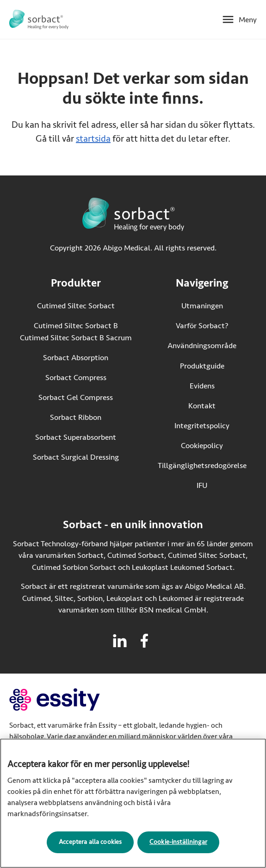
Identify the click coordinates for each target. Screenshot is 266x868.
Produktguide (202, 366)
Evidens (202, 386)
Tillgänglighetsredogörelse (202, 465)
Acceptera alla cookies (90, 848)
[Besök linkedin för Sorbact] (120, 641)
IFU (222, 485)
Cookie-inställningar (178, 848)
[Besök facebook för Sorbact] (144, 641)
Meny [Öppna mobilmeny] (248, 20)
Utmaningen (202, 306)
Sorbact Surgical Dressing (76, 457)
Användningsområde (202, 346)
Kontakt (202, 406)
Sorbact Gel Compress (76, 397)
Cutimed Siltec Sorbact (76, 306)
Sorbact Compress (76, 378)
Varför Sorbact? (202, 326)
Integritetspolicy (202, 426)
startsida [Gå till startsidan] (93, 139)
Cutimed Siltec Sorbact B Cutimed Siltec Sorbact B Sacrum (76, 332)
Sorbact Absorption (76, 358)
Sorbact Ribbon (76, 417)
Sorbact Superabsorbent (76, 437)
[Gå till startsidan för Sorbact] (39, 19)
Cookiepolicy (202, 446)
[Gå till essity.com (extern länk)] (71, 700)
